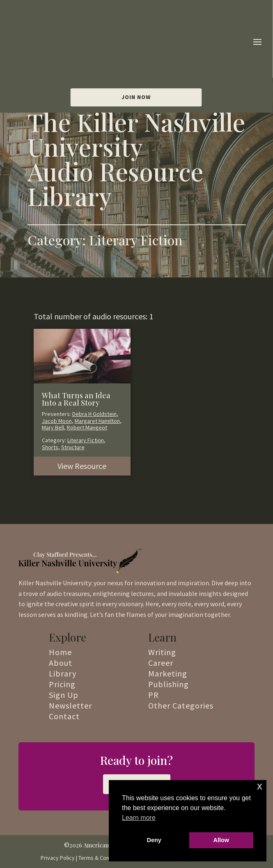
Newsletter (70, 705)
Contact (64, 716)
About (61, 663)
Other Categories (181, 705)
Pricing (62, 684)
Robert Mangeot (87, 427)
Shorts (50, 447)
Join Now (136, 42)
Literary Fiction (86, 440)
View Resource (82, 466)
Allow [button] (221, 840)
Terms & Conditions (102, 858)
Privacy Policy (58, 858)
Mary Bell (53, 427)
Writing (162, 652)
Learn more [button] (139, 818)
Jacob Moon (57, 421)
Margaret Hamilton (97, 421)
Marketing (168, 673)
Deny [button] (154, 840)
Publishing (169, 684)
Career (161, 663)
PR (154, 695)
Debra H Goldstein (94, 414)
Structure (73, 447)
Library (63, 673)
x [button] (260, 786)
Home (60, 652)
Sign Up (64, 695)
